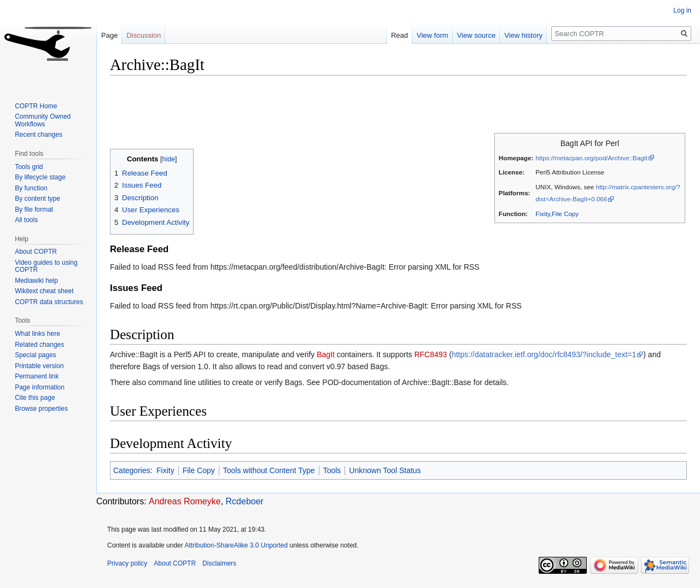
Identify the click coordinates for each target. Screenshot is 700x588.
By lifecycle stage (40, 177)
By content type (37, 199)
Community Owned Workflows (43, 120)
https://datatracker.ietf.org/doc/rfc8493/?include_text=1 (544, 354)
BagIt (326, 354)
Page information (40, 387)
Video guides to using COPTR (46, 266)
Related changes (39, 345)
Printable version (39, 366)
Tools (332, 470)
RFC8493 (430, 354)
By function (31, 188)
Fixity (542, 214)
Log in (682, 10)
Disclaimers (219, 563)
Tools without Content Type (269, 470)
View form (433, 35)
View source (477, 35)
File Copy (565, 214)
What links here (37, 334)
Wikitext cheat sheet (44, 291)
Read (399, 35)
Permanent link (37, 376)
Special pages (35, 355)
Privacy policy (127, 563)
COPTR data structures (49, 302)
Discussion (144, 35)
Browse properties (41, 409)
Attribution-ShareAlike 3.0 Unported (236, 545)
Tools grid (29, 167)
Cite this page (35, 398)
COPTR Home (36, 106)
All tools (26, 220)
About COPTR (36, 252)
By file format (34, 209)
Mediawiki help (36, 281)
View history (523, 35)
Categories (132, 470)
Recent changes (39, 135)
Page (109, 35)
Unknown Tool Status (385, 470)
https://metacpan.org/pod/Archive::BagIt (591, 158)
